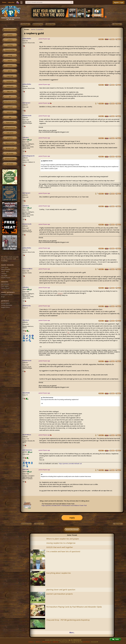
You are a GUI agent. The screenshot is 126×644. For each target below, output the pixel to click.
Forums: (27, 29)
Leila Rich (26, 138)
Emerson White (27, 269)
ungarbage (10, 76)
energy (10, 56)
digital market (10, 143)
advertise (38, 642)
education (10, 112)
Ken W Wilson (27, 435)
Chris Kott (26, 320)
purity (10, 71)
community (10, 81)
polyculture (40, 29)
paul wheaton (86, 642)
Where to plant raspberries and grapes (63, 539)
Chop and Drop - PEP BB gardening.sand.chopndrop (68, 620)
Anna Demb (26, 393)
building (10, 45)
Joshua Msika (27, 39)
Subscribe (11, 2)
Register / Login (119, 2)
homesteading (10, 50)
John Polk (26, 469)
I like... (24, 334)
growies (10, 35)
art (10, 97)
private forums (10, 159)
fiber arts (10, 92)
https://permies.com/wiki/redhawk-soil (70, 464)
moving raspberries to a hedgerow (61, 543)
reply (72, 518)
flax (68, 332)
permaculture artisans (10, 102)
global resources (10, 128)
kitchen (10, 66)
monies (10, 61)
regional (10, 107)
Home (4, 2)
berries (33, 29)
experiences (10, 123)
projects (10, 138)
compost (60, 293)
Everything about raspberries (59, 573)
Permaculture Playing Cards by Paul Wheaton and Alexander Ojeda (74, 607)
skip (10, 117)
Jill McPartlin (27, 306)
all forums (10, 164)
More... (72, 633)
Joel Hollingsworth (28, 156)
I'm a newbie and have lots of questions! (63, 552)
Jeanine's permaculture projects (60, 594)
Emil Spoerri (26, 103)
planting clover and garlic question (61, 590)
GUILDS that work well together (60, 547)
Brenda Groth (27, 116)
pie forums (10, 153)
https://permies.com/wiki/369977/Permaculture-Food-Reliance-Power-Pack (64, 505)
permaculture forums (10, 30)
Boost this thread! (72, 530)
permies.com (10, 148)
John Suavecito (27, 450)
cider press (10, 133)
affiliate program (46, 642)
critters (10, 40)
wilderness (10, 86)
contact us (31, 642)
